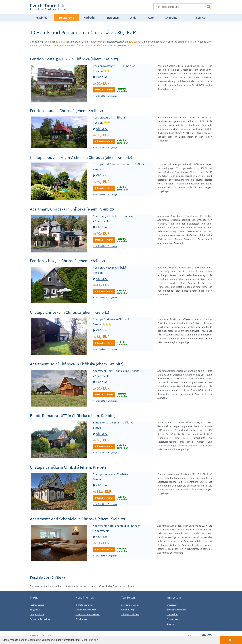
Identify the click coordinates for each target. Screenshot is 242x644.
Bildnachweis (173, 619)
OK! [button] (231, 640)
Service (201, 18)
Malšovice (64, 45)
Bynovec (35, 45)
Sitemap (171, 624)
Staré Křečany (98, 45)
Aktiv (134, 18)
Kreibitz (60, 42)
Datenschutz (172, 614)
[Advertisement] (112, 7)
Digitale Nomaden (84, 605)
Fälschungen (81, 619)
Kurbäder (91, 18)
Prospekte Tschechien (40, 619)
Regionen (114, 18)
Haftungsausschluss (176, 610)
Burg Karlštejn (37, 614)
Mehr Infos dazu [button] (90, 640)
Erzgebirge (136, 42)
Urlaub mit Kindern (130, 614)
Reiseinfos (42, 18)
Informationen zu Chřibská (141, 45)
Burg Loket (35, 610)
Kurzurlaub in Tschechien (88, 614)
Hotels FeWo (67, 18)
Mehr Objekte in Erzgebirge (105, 96)
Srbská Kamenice (80, 45)
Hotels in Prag (128, 610)
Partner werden (37, 605)
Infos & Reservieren (104, 90)
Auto (152, 18)
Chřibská (102, 77)
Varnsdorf (112, 45)
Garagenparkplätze (130, 605)
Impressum (172, 605)
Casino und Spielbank (86, 610)
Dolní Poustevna (49, 45)
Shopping (172, 18)
